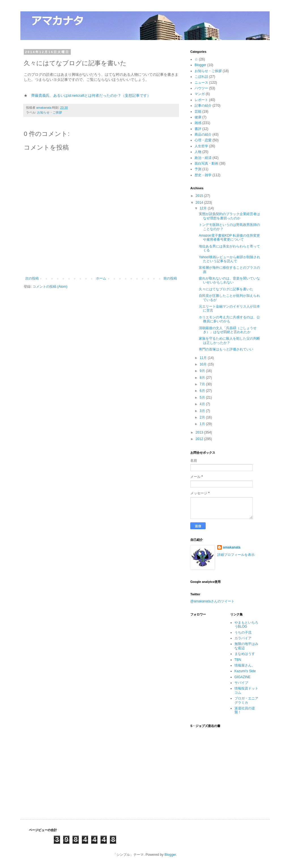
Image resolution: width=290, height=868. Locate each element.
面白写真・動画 (206, 163)
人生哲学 (201, 146)
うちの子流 (243, 632)
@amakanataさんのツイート (212, 601)
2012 (200, 439)
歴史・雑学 (203, 175)
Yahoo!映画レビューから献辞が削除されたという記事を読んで (230, 259)
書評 (198, 129)
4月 (203, 404)
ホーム (101, 278)
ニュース (201, 83)
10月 (204, 364)
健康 (198, 117)
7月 (203, 384)
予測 (198, 169)
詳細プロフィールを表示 (236, 555)
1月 (203, 424)
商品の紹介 (203, 134)
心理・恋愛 (203, 140)
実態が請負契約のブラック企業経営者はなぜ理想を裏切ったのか (229, 216)
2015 (200, 196)
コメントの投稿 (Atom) (50, 287)
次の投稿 (32, 278)
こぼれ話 (201, 77)
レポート (201, 100)
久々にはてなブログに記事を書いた (226, 289)
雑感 (198, 123)
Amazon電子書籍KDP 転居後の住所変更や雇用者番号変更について (229, 238)
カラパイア (243, 638)
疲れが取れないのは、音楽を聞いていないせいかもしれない (229, 280)
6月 (203, 391)
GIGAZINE (243, 677)
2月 (203, 417)
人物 (198, 152)
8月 (203, 378)
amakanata (232, 547)
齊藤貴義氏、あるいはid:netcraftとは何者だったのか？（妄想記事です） (91, 95)
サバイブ (241, 683)
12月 (204, 208)
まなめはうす (245, 654)
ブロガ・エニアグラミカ (246, 700)
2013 (200, 432)
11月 (204, 358)
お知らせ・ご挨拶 (50, 112)
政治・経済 (203, 158)
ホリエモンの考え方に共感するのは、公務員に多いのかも (229, 319)
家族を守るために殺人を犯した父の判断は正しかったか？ (229, 341)
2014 (200, 203)
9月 (203, 371)
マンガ (200, 94)
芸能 (198, 112)
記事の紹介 (203, 106)
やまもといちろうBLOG (246, 625)
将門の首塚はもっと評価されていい (226, 349)
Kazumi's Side (245, 671)
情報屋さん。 (245, 665)
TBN (238, 660)
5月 (203, 398)
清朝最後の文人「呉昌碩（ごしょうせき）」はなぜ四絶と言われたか (228, 330)
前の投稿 (170, 278)
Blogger (200, 65)
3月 (203, 411)
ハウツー (201, 88)
